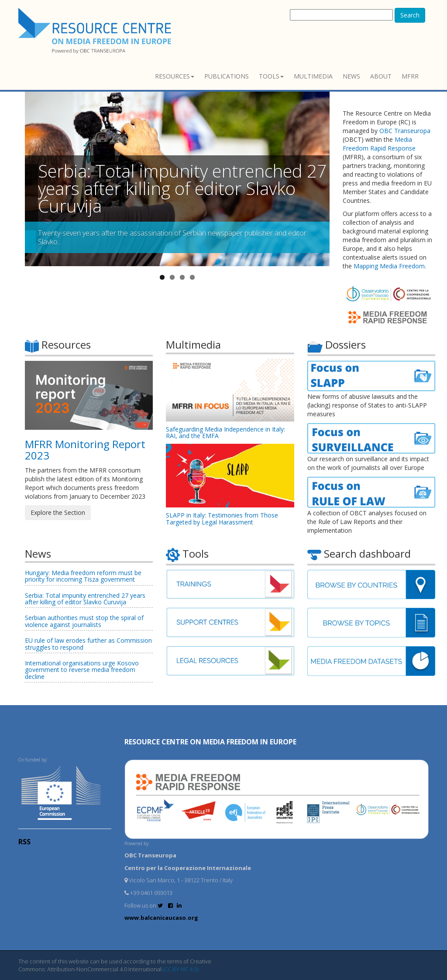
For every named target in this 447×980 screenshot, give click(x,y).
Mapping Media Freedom (389, 266)
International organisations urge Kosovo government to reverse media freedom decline (82, 670)
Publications (227, 76)
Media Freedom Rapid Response (379, 144)
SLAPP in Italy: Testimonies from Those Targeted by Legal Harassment (222, 518)
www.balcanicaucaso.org (161, 918)
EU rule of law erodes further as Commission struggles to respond (88, 644)
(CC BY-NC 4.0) (181, 969)
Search (410, 15)
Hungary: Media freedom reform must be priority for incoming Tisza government (83, 576)
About (381, 76)
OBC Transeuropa (405, 131)
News (351, 76)
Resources (175, 76)
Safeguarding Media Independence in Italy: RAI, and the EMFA (225, 432)
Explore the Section (58, 512)
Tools (271, 76)
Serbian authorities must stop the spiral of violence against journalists (84, 621)
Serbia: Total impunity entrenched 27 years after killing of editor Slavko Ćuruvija (182, 188)
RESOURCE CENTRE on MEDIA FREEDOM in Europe (210, 742)
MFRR (410, 76)
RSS (24, 842)
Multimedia (313, 76)
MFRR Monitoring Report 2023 (85, 450)
